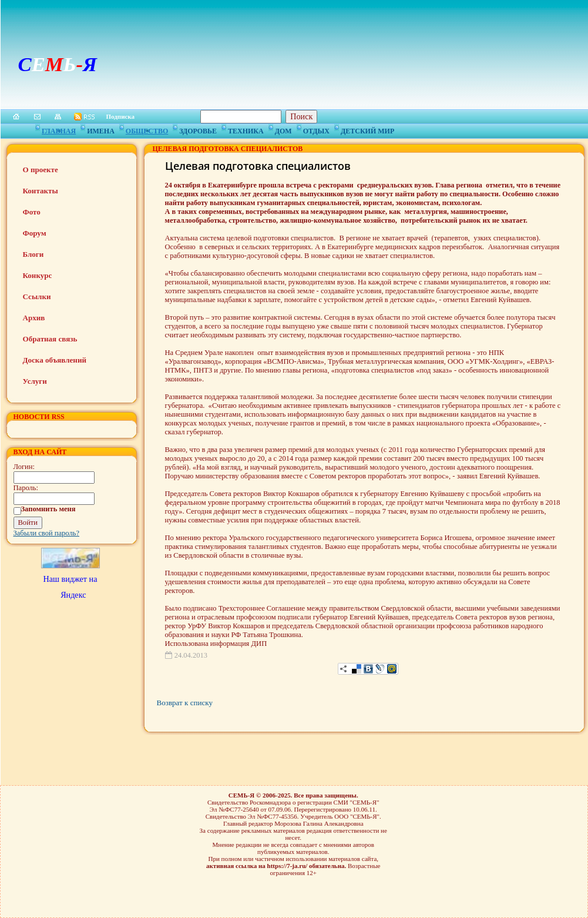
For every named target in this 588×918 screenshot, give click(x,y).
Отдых (316, 129)
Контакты (41, 191)
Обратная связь (50, 339)
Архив (34, 318)
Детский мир (367, 129)
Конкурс (38, 275)
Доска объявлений (55, 360)
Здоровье (198, 129)
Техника (246, 129)
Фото (32, 212)
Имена (101, 129)
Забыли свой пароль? (47, 533)
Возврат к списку (185, 703)
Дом (283, 129)
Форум (35, 233)
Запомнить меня (48, 509)
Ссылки (37, 296)
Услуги (35, 381)
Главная (59, 129)
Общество (147, 129)
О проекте (41, 170)
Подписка (121, 116)
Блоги (33, 254)
